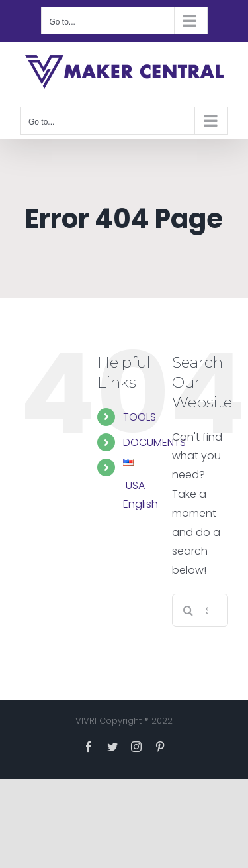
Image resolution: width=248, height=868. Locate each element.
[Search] (188, 610)
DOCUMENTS (154, 442)
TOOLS (140, 417)
